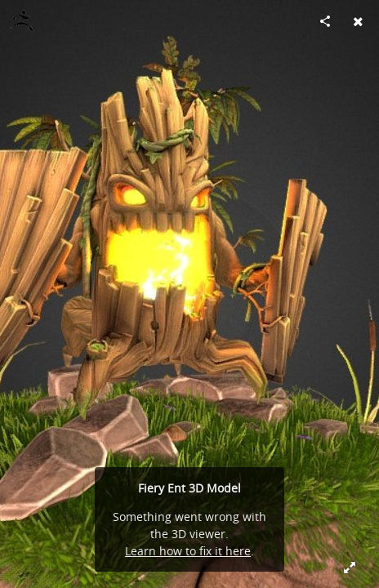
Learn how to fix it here (188, 551)
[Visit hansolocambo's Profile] (21, 21)
